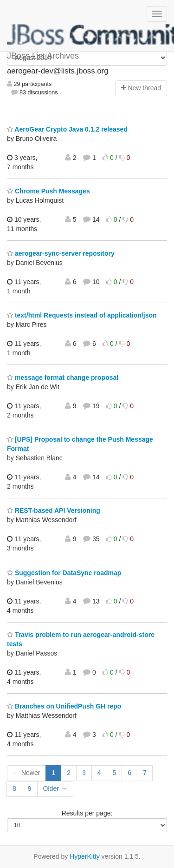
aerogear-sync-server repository (61, 253)
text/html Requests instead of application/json (82, 315)
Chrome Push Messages (48, 191)
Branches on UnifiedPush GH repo (64, 706)
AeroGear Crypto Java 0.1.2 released (67, 129)
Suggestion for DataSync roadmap (64, 573)
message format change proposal (63, 378)
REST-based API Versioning (54, 510)
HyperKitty (85, 856)
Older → (55, 788)
